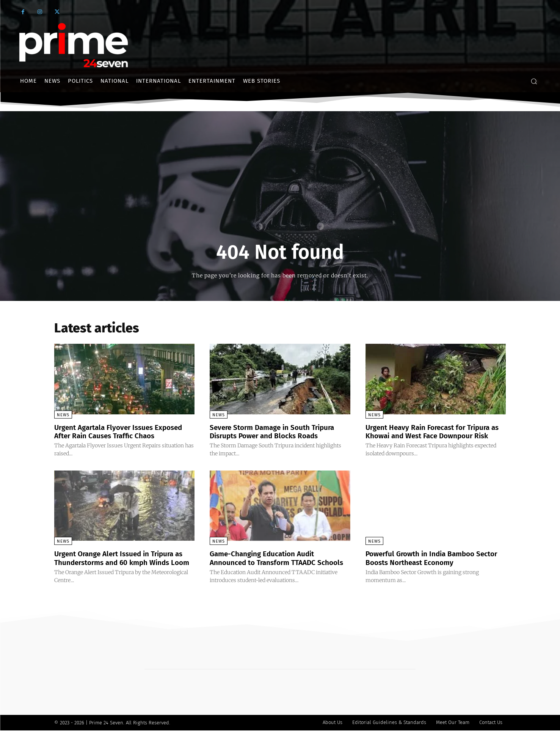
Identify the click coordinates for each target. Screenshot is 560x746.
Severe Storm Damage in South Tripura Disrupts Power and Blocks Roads (277, 431)
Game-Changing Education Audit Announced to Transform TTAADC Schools (267, 570)
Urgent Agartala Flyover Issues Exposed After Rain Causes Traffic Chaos (123, 431)
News (63, 415)
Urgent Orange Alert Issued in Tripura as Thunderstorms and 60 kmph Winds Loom (124, 570)
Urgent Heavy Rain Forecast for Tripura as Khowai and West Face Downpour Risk (433, 436)
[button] (534, 81)
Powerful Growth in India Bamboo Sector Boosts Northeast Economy (425, 566)
